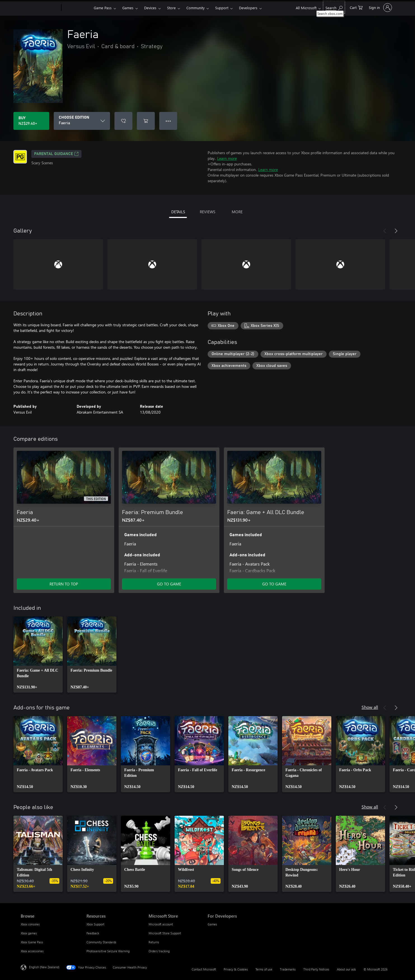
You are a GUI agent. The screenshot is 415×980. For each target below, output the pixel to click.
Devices (150, 8)
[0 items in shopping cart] (356, 7)
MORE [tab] (237, 212)
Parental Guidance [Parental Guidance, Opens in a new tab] (56, 154)
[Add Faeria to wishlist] (123, 121)
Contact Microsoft (204, 969)
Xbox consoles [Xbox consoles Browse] (30, 924)
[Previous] (385, 231)
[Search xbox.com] (334, 7)
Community (195, 8)
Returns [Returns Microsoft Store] (154, 942)
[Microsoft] (40, 8)
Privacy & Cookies (236, 969)
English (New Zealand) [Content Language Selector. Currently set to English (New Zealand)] (44, 967)
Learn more (227, 158)
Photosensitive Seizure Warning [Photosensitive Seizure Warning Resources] (108, 951)
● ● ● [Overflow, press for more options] (168, 121)
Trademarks (288, 969)
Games (128, 8)
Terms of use (264, 969)
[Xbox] (77, 8)
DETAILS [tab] (178, 212)
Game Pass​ (103, 8)
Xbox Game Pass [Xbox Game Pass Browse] (32, 942)
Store (171, 8)
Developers (248, 8)
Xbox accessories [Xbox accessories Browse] (32, 951)
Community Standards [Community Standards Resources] (101, 942)
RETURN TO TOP (64, 584)
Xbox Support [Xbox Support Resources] (95, 924)
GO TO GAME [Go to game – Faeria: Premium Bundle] (169, 584)
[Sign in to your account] (380, 8)
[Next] (396, 231)
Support (222, 8)
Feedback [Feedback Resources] (93, 933)
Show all (370, 707)
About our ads (346, 969)
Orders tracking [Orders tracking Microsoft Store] (159, 951)
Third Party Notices (316, 969)
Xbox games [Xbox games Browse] (29, 933)
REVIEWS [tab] (207, 212)
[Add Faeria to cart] (146, 121)
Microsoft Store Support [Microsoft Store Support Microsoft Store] (165, 933)
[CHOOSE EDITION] (82, 121)
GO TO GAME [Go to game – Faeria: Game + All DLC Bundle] (274, 584)
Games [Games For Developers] (212, 924)
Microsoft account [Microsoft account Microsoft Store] (161, 924)
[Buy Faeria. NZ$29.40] (31, 121)
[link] (38, 655)
